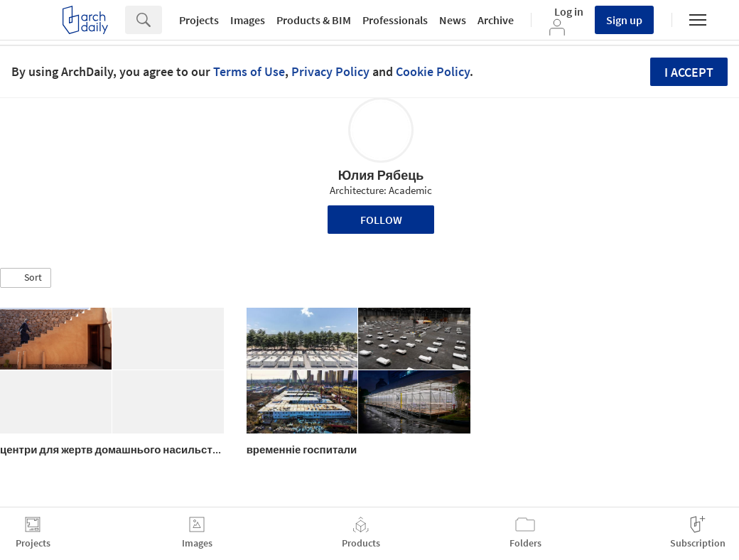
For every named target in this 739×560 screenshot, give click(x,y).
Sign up (624, 20)
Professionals (395, 20)
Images (248, 20)
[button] (26, 278)
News (453, 20)
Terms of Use (249, 71)
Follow (381, 220)
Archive (496, 20)
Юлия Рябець (381, 175)
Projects (199, 20)
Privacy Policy (330, 71)
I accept (689, 72)
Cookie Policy (433, 71)
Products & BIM (314, 20)
